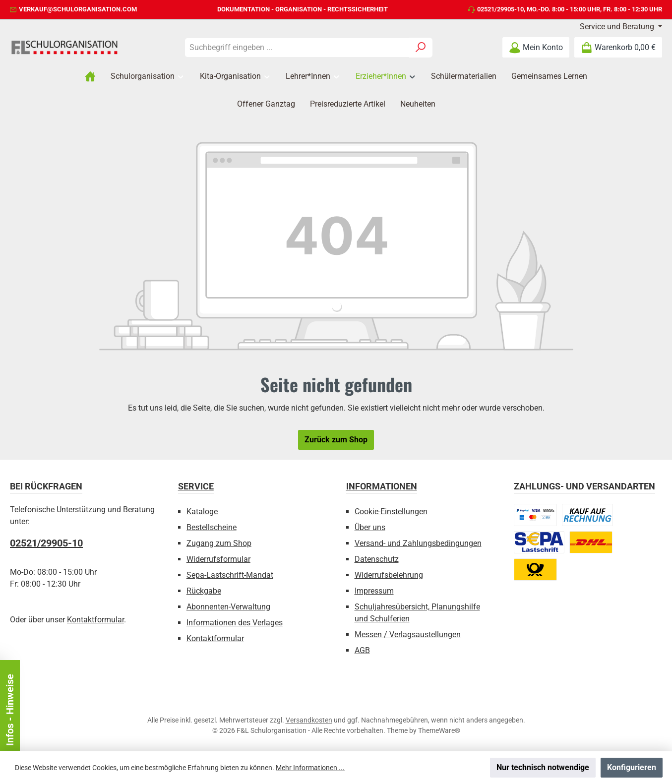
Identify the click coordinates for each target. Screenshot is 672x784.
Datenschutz (377, 559)
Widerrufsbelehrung (389, 575)
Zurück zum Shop (336, 440)
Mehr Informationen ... (310, 768)
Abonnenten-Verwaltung (228, 607)
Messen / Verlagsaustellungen (408, 634)
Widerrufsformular (218, 559)
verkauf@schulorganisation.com (78, 9)
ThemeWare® (439, 730)
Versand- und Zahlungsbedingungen (418, 543)
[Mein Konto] (536, 47)
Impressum (374, 591)
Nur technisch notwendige (543, 767)
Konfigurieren (632, 767)
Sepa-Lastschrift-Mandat (230, 575)
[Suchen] (421, 48)
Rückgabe (204, 591)
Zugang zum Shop (219, 543)
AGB (362, 650)
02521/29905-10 (500, 9)
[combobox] (297, 48)
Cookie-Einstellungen (391, 512)
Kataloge (202, 512)
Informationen (382, 486)
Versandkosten (309, 720)
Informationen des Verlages (235, 623)
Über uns (370, 527)
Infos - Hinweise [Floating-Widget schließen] (109, 710)
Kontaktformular (95, 620)
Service (196, 486)
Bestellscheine (212, 527)
